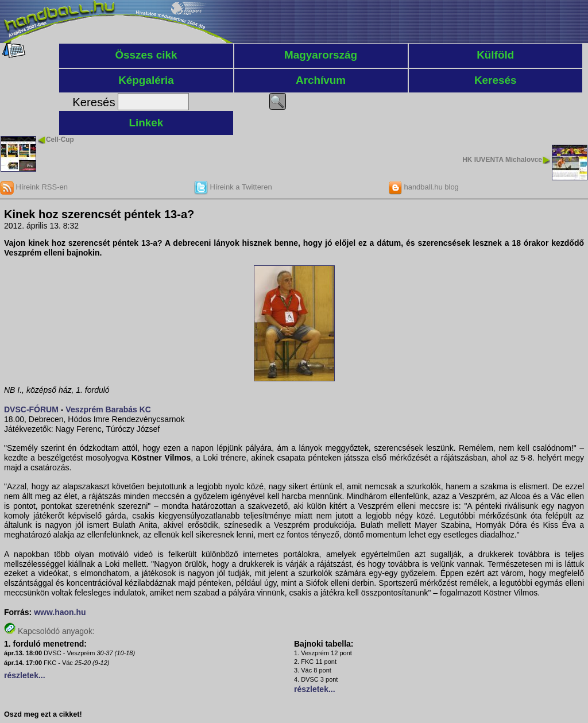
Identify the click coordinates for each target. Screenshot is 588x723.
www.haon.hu (60, 612)
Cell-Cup (60, 140)
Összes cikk (146, 55)
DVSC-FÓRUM (31, 409)
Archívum (321, 80)
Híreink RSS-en (34, 187)
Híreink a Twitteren (233, 187)
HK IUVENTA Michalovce (502, 160)
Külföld (495, 55)
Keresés (496, 80)
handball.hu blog (423, 187)
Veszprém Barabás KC (108, 409)
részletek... (25, 675)
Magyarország (321, 55)
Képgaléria (146, 80)
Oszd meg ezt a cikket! (43, 714)
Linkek (146, 123)
